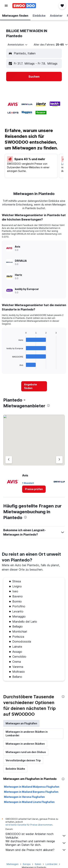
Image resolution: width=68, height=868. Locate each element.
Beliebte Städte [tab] (15, 769)
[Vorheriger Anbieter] (9, 460)
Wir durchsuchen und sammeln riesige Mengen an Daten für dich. (36, 843)
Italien (38, 864)
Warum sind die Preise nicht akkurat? (36, 850)
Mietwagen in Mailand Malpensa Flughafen (32, 787)
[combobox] (18, 45)
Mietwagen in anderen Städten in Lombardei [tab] (27, 734)
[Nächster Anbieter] (59, 460)
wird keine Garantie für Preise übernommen (29, 825)
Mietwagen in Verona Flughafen (24, 797)
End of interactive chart (5, 366)
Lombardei (51, 864)
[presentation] (48, 406)
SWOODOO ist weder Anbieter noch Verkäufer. (36, 836)
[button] (6, 6)
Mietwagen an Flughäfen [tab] (21, 723)
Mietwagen (13, 864)
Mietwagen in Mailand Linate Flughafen (29, 802)
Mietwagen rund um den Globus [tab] (26, 752)
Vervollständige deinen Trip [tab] (23, 760)
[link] (34, 386)
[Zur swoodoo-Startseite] (24, 6)
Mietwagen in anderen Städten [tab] (25, 744)
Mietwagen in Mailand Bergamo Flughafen (31, 792)
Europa (27, 864)
